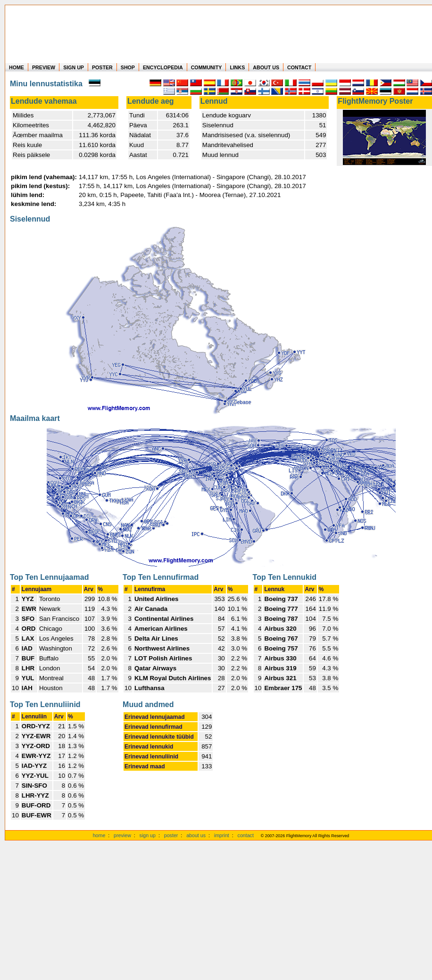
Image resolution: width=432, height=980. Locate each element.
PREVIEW (44, 67)
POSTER (102, 67)
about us (196, 835)
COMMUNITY (207, 67)
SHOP (128, 67)
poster (171, 835)
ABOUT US (266, 67)
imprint (222, 835)
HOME (17, 67)
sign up (148, 835)
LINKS (237, 67)
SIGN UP (74, 67)
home (99, 835)
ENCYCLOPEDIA (163, 67)
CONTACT (299, 67)
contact (246, 835)
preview (122, 835)
